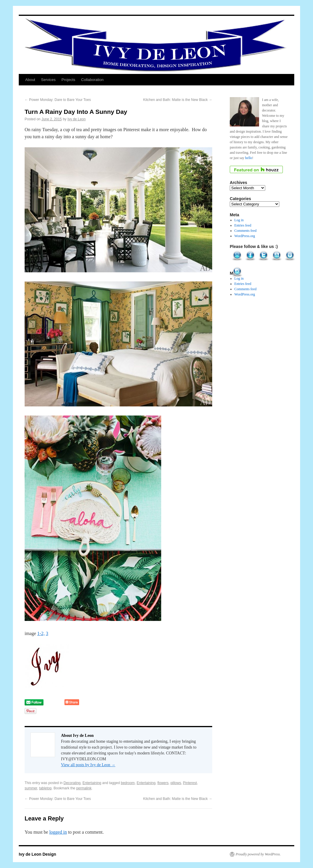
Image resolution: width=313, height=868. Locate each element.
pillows (176, 783)
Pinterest (190, 783)
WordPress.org (245, 236)
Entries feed (243, 225)
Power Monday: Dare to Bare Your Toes (58, 100)
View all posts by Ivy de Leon (88, 765)
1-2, (41, 633)
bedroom (128, 783)
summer (31, 788)
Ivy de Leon (76, 119)
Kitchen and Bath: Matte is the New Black (178, 100)
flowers (163, 783)
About (30, 80)
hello (249, 158)
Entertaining (92, 783)
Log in (239, 220)
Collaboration (92, 80)
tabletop (45, 788)
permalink (84, 788)
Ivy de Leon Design (38, 854)
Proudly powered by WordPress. (258, 854)
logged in (58, 832)
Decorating (72, 783)
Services (48, 80)
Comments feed (246, 231)
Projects (68, 80)
